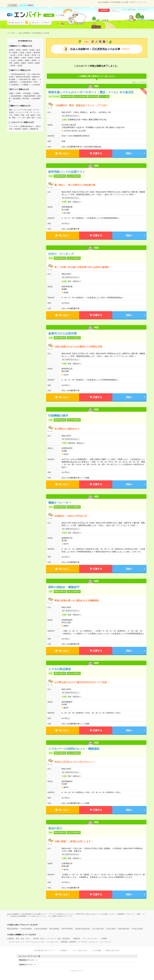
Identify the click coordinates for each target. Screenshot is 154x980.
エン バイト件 (27, 5)
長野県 (25, 50)
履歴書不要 (34, 129)
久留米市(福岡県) (41, 929)
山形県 (24, 58)
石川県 (20, 55)
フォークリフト (106, 942)
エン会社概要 (96, 950)
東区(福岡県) (54, 929)
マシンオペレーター (90, 939)
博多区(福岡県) (13, 929)
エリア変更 (60, 15)
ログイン (115, 10)
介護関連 (10, 939)
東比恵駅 (26, 98)
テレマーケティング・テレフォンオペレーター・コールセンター (34, 942)
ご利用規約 (63, 950)
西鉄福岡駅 (17, 98)
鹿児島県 (37, 53)
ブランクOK (13, 126)
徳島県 (38, 63)
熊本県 (29, 53)
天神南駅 (36, 93)
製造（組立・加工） (24, 939)
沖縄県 (27, 60)
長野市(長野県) (67, 929)
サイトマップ (143, 10)
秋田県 (13, 66)
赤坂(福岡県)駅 (16, 96)
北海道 (22, 53)
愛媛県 (17, 58)
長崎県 (20, 60)
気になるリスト (20, 22)
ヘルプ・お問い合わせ (129, 10)
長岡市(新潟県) (124, 929)
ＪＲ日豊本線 (35, 85)
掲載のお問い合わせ (113, 950)
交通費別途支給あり (27, 126)
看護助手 (77, 939)
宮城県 (32, 50)
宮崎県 (34, 60)
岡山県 (27, 55)
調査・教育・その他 (34, 118)
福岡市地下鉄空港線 (23, 77)
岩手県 (34, 55)
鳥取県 (31, 63)
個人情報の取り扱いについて (44, 950)
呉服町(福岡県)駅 (29, 96)
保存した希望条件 (43, 23)
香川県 (38, 58)
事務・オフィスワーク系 (18, 110)
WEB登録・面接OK (21, 129)
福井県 (31, 58)
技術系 (17, 115)
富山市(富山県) (98, 929)
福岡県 (11, 50)
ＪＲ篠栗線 (24, 85)
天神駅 (18, 93)
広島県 (18, 50)
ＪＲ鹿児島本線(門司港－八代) (20, 74)
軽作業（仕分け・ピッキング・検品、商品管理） (52, 939)
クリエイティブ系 (22, 112)
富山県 (13, 55)
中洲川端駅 (27, 93)
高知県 (20, 66)
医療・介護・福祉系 (28, 115)
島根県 (17, 63)
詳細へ (129, 153)
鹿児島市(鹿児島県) (83, 929)
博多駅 (11, 93)
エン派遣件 (13, 5)
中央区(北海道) (137, 929)
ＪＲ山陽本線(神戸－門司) (28, 82)
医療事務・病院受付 (69, 942)
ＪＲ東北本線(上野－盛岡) (26, 79)
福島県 (15, 53)
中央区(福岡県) (26, 929)
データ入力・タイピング (88, 942)
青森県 (24, 63)
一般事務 (104, 939)
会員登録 (104, 10)
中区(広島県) (111, 929)
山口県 (13, 60)
